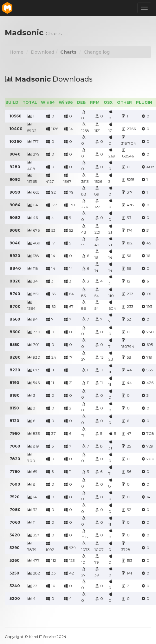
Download (42, 52)
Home (16, 52)
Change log (97, 52)
